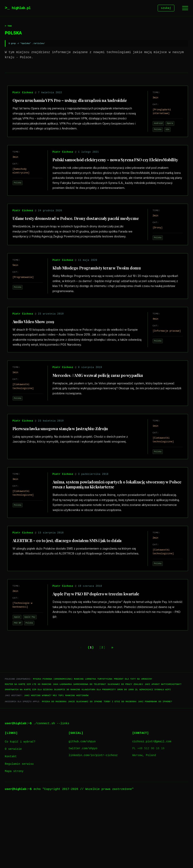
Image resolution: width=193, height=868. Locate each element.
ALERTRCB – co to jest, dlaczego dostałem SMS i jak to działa (70, 599)
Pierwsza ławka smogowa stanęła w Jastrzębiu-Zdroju (63, 476)
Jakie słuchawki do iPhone (85, 770)
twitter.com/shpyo (83, 817)
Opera (167, 127)
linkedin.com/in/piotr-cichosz (93, 824)
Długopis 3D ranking (67, 758)
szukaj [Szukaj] (166, 8)
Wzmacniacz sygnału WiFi (155, 758)
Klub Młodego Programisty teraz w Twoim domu (100, 298)
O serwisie (13, 818)
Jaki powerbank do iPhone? (155, 770)
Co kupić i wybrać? (20, 810)
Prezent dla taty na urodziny (133, 747)
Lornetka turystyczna (99, 747)
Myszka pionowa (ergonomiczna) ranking (58, 747)
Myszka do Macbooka (54, 770)
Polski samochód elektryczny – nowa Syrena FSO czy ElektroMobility (103, 172)
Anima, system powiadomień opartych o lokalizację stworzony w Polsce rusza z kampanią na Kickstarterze (113, 537)
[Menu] (185, 8)
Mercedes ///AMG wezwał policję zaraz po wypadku (101, 416)
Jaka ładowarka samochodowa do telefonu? (79, 753)
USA (165, 133)
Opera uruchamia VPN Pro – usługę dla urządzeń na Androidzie (73, 104)
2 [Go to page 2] (103, 716)
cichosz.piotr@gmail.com (152, 810)
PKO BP (20, 688)
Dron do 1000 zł (127, 758)
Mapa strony (14, 840)
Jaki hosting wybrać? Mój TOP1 (44, 764)
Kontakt (11, 825)
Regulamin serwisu (19, 832)
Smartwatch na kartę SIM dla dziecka (29, 758)
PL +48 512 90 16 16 (148, 817)
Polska (155, 133)
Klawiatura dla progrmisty (99, 758)
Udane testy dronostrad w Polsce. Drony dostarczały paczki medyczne (69, 241)
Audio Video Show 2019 (36, 357)
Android (155, 127)
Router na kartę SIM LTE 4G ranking (28, 753)
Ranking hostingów (77, 764)
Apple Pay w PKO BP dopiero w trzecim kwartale (99, 659)
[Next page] (116, 716)
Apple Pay (33, 682)
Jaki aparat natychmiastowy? (163, 753)
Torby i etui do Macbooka (120, 770)
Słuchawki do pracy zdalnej (125, 753)
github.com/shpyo (82, 810)
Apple (20, 682)
